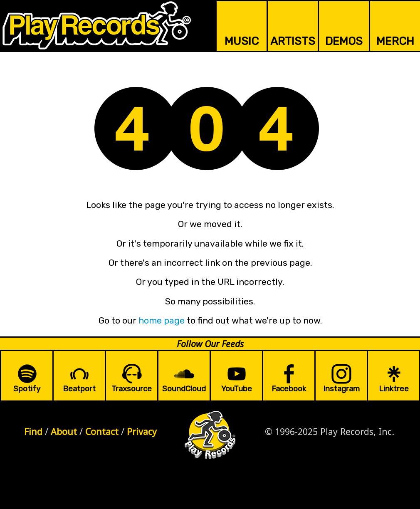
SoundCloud (184, 389)
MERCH (395, 41)
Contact (102, 431)
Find (33, 431)
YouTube (237, 389)
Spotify (27, 389)
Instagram (341, 389)
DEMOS (344, 41)
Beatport (79, 389)
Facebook (289, 389)
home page (162, 320)
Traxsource (132, 389)
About (64, 431)
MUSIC (242, 41)
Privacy (142, 431)
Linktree (394, 389)
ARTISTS (293, 41)
